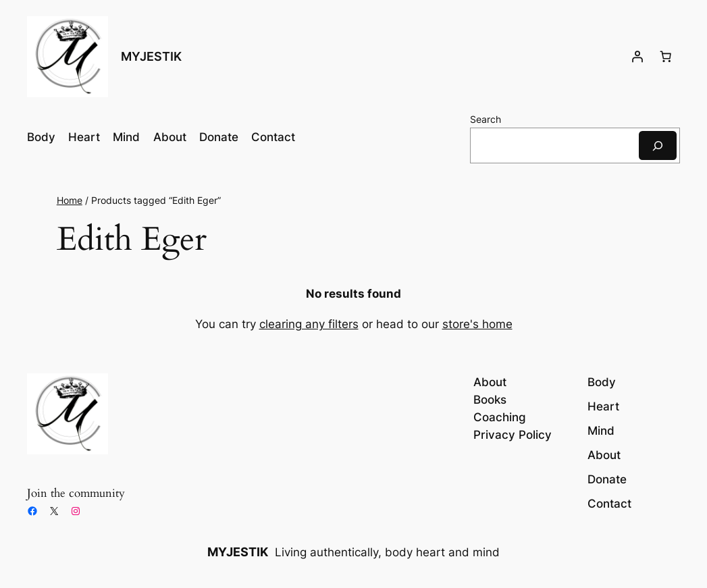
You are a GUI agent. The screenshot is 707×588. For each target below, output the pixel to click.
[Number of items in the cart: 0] (666, 57)
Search (486, 119)
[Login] (637, 57)
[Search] (658, 145)
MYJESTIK (151, 56)
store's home (477, 324)
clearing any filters (309, 324)
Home (70, 200)
